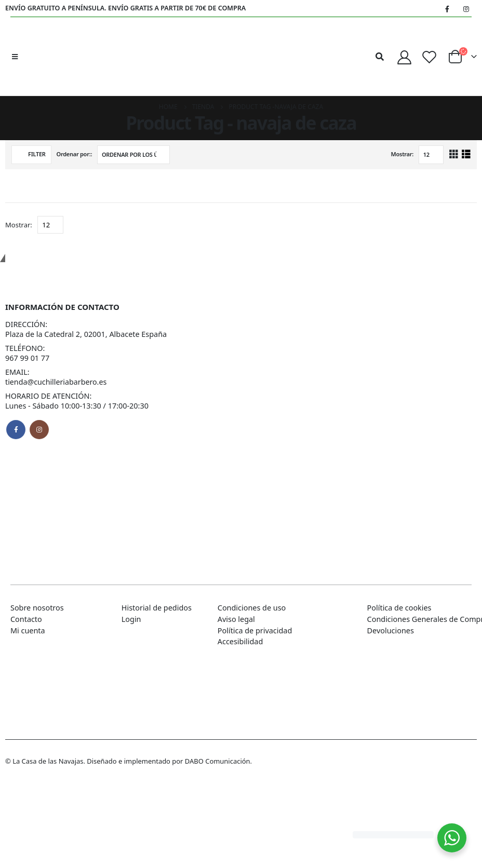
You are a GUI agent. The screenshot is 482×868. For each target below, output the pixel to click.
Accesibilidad (240, 641)
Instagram (39, 430)
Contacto (26, 619)
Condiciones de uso (252, 608)
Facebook (16, 430)
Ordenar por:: (75, 154)
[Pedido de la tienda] (133, 155)
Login (131, 619)
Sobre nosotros (37, 608)
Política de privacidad (255, 630)
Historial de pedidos (157, 608)
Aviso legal (236, 619)
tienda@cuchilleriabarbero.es (56, 382)
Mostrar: (403, 154)
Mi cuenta (28, 630)
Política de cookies (399, 608)
